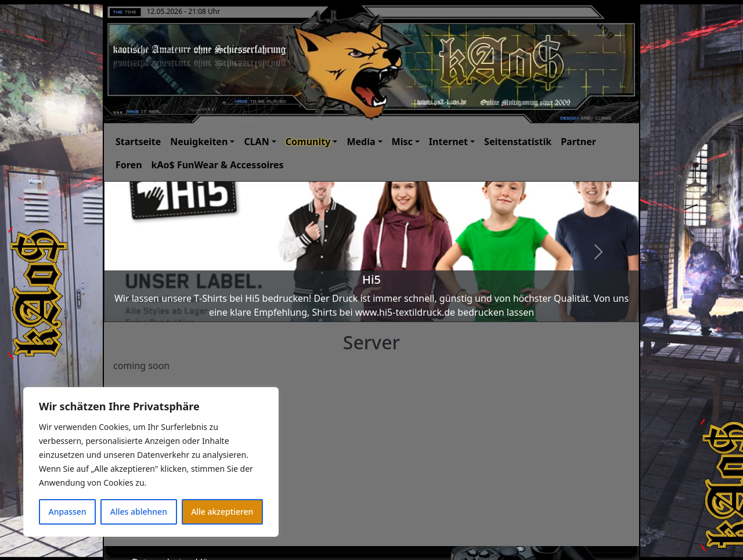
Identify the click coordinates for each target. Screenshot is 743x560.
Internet (448, 142)
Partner (578, 142)
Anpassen (68, 512)
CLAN (256, 142)
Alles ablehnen (139, 512)
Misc (402, 142)
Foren (129, 165)
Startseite (138, 142)
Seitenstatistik (518, 142)
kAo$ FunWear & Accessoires (218, 165)
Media (361, 142)
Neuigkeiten (199, 142)
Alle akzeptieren (222, 512)
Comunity (308, 142)
